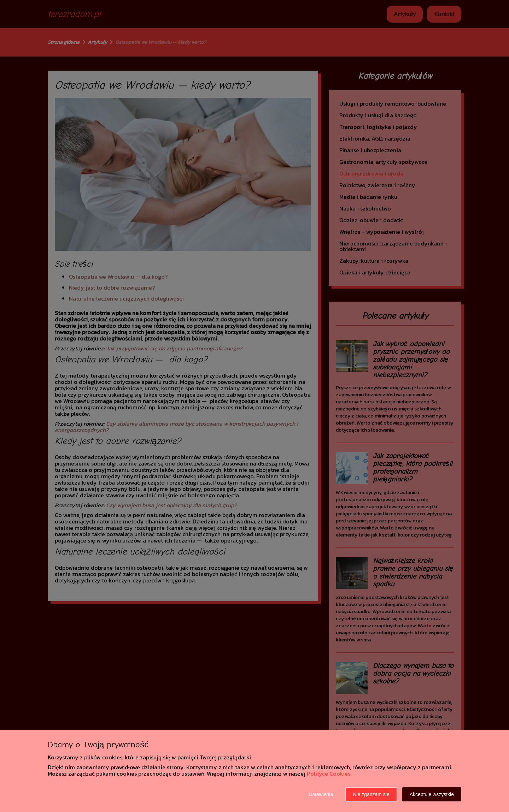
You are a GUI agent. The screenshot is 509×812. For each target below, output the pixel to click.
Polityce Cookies (329, 774)
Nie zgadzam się (371, 794)
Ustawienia (321, 794)
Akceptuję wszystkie (432, 794)
